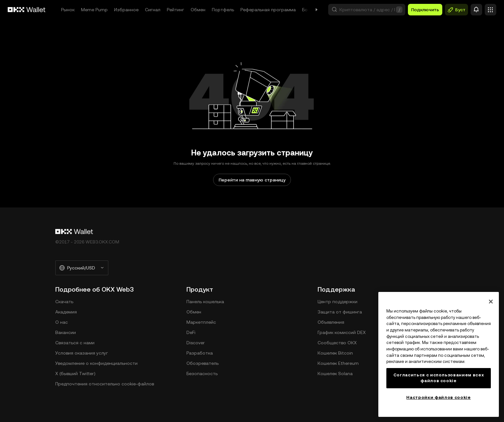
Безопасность (202, 374)
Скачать (64, 302)
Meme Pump (94, 10)
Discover (196, 343)
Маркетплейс (201, 322)
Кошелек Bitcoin (335, 353)
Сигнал (153, 10)
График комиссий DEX (342, 332)
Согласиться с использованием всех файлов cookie (439, 378)
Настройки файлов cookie (438, 397)
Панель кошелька (205, 302)
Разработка (200, 353)
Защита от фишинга (340, 312)
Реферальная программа (268, 10)
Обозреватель (203, 363)
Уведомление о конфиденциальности (96, 363)
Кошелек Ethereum (338, 363)
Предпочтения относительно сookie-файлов (105, 384)
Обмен (198, 10)
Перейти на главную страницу (252, 180)
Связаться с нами (75, 343)
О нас (62, 322)
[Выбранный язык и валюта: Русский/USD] (82, 268)
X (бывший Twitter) (75, 374)
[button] (367, 10)
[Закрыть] (491, 302)
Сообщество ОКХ (337, 343)
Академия (66, 312)
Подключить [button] (425, 10)
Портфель (223, 10)
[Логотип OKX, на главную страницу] (27, 10)
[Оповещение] (476, 10)
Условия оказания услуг (82, 353)
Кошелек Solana (335, 374)
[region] (439, 354)
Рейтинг (175, 10)
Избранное (126, 10)
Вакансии (66, 332)
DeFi (191, 332)
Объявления (331, 322)
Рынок (68, 10)
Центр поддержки (337, 302)
